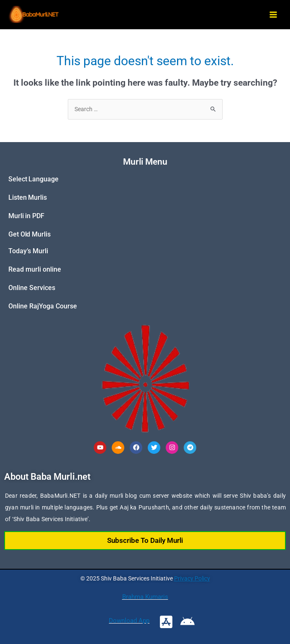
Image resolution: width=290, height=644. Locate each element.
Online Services (32, 288)
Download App (129, 621)
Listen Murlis (28, 197)
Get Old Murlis (30, 234)
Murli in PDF (26, 216)
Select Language (33, 179)
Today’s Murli (28, 251)
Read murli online (35, 269)
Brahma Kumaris (145, 597)
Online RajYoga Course (43, 306)
